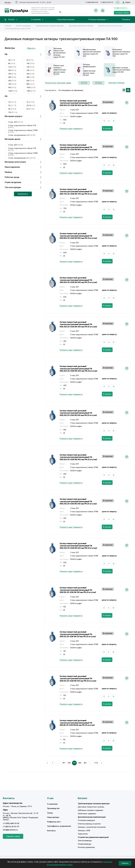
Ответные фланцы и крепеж (89, 824)
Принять (125, 863)
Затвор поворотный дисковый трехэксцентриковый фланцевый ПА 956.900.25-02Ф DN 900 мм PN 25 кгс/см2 (78, 103)
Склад (50, 813)
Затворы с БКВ (84, 831)
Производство (53, 808)
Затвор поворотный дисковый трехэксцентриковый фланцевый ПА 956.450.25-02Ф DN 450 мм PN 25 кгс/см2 (78, 324)
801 (85, 763)
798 (69, 763)
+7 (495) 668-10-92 (92, 2)
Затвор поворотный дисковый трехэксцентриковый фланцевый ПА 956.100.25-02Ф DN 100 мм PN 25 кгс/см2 (78, 679)
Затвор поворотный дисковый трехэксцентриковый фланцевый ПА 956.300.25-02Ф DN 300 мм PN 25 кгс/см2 (78, 457)
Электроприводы (85, 841)
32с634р (99, 83)
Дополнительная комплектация (92, 817)
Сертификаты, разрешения (59, 826)
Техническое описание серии (58, 83)
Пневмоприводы (85, 844)
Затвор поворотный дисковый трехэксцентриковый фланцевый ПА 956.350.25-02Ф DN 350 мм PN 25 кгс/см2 (78, 413)
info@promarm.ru (121, 8)
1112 (96, 763)
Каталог (11, 20)
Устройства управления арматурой (93, 837)
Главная (8, 26)
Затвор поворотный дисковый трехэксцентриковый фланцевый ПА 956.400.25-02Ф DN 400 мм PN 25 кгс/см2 (78, 369)
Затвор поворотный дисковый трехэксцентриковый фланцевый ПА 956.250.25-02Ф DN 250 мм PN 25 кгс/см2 (78, 501)
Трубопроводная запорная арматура (50, 26)
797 (64, 763)
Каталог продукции (23, 26)
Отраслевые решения (66, 20)
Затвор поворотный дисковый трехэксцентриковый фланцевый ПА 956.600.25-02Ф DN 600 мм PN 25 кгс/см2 (78, 236)
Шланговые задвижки (87, 814)
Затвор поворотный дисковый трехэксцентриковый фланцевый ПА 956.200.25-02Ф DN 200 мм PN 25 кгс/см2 (78, 546)
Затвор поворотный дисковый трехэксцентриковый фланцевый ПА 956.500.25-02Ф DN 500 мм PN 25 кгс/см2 (78, 280)
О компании (36, 20)
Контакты (126, 20)
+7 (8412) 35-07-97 (107, 2)
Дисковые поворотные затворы (81, 26)
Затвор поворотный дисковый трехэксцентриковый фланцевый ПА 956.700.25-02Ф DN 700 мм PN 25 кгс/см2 (78, 192)
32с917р (84, 83)
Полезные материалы (97, 20)
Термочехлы (83, 834)
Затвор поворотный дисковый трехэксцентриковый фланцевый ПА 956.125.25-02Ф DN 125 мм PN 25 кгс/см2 (78, 634)
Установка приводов (86, 820)
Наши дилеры (53, 817)
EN (118, 2)
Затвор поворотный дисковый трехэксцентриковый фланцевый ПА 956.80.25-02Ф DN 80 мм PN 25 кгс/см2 (77, 723)
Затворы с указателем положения (92, 827)
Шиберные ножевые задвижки (90, 810)
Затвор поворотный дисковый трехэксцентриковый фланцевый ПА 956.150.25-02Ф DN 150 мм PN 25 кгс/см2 (78, 590)
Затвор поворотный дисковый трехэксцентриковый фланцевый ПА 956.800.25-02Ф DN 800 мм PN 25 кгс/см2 (78, 147)
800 (80, 763)
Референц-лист (54, 822)
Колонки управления (86, 847)
